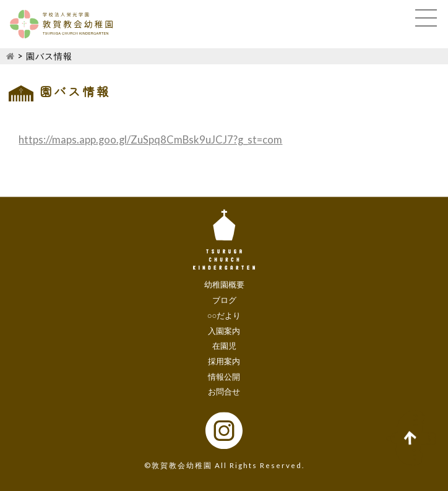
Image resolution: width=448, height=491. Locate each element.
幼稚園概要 (224, 285)
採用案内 (224, 361)
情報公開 (224, 377)
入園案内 (224, 331)
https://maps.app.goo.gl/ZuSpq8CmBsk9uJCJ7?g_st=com (150, 140)
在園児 (224, 346)
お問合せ (224, 392)
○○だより (224, 315)
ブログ (224, 300)
